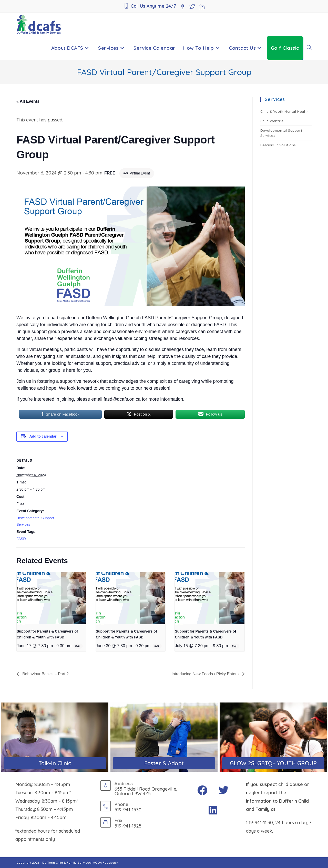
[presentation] (51, 598)
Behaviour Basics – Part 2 (45, 674)
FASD (21, 539)
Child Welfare (272, 121)
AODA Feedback (106, 862)
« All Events (28, 101)
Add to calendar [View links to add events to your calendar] (43, 436)
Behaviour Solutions (278, 145)
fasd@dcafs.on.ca (122, 399)
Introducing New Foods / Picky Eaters (205, 674)
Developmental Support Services (281, 133)
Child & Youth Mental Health (284, 111)
